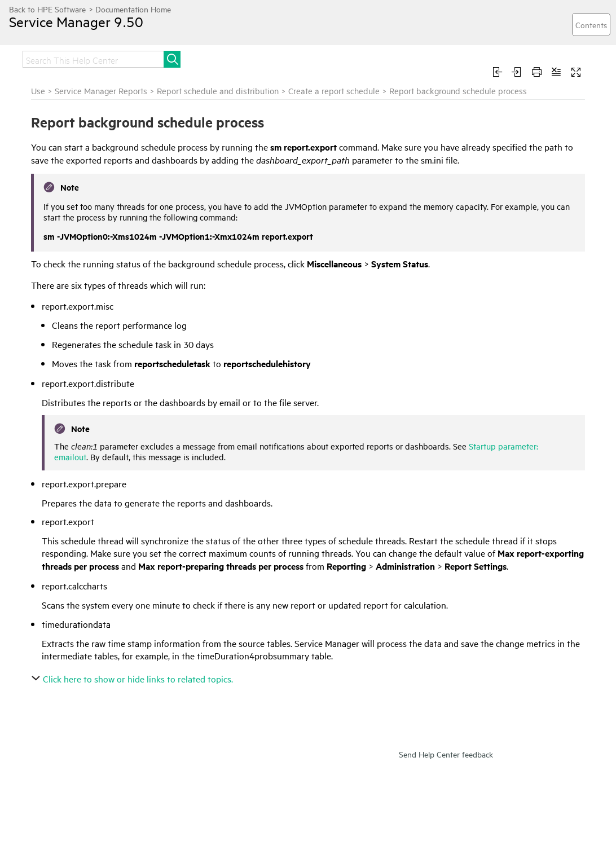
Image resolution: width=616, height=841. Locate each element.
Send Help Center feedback (446, 754)
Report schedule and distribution (218, 91)
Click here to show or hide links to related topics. (133, 679)
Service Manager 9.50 (76, 21)
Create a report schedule (334, 91)
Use (38, 91)
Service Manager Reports (101, 91)
